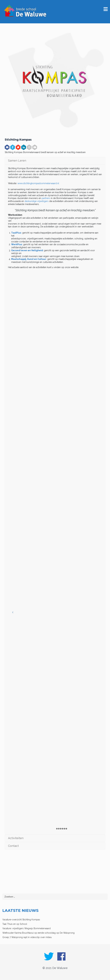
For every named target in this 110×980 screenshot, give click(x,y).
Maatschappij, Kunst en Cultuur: (29, 259)
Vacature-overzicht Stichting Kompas (21, 920)
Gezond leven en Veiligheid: (27, 250)
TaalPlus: (16, 233)
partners (46, 198)
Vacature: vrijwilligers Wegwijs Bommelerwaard (26, 928)
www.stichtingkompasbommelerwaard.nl (38, 183)
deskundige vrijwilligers (37, 201)
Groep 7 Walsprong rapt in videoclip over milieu (27, 937)
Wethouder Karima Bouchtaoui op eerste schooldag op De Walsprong (38, 933)
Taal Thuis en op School (15, 924)
